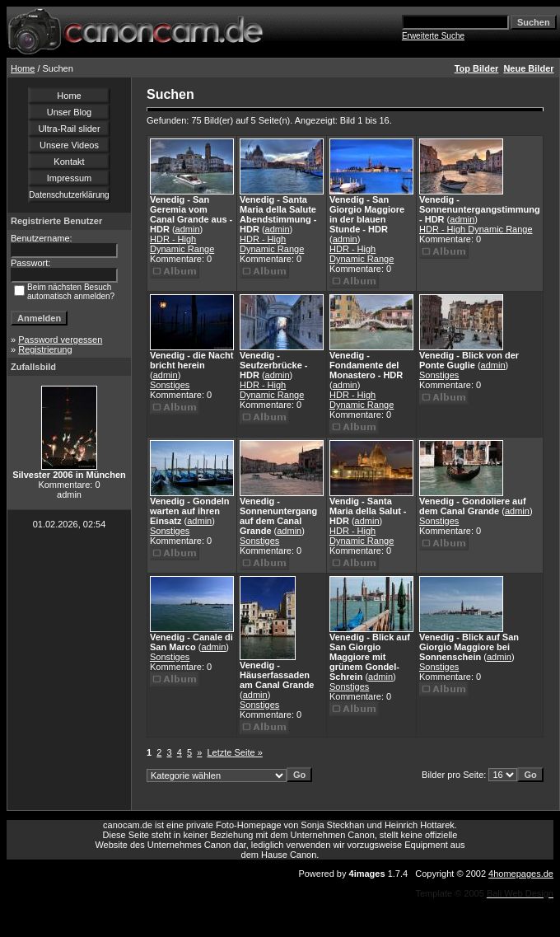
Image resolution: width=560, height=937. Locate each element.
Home (23, 68)
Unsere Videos (69, 145)
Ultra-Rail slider (69, 129)
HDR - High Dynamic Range (182, 244)
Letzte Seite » (235, 752)
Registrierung (45, 349)
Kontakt (69, 162)
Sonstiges (170, 385)
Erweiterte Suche (433, 36)
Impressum (69, 178)
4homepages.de (521, 874)
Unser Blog (69, 112)
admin (188, 229)
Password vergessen (60, 340)
